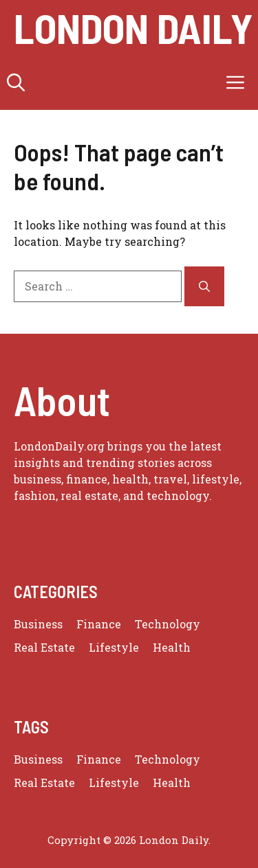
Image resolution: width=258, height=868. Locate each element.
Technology (168, 624)
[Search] (204, 286)
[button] (16, 82)
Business (38, 624)
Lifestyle (114, 647)
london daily (133, 27)
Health (172, 647)
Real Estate (44, 647)
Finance (99, 624)
